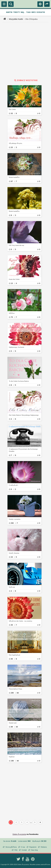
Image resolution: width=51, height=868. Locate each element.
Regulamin (33, 847)
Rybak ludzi (13, 723)
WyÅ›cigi (12, 587)
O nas (23, 847)
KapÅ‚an (12, 757)
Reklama (44, 847)
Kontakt (24, 850)
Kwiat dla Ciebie (14, 279)
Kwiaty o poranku (15, 519)
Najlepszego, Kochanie (17, 347)
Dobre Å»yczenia (19, 834)
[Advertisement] (26, 51)
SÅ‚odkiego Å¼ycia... (16, 143)
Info (34, 12)
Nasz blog (34, 850)
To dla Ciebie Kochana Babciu (19, 381)
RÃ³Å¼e (12, 313)
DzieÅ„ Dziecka (14, 553)
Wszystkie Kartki (16, 19)
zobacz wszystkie (26, 80)
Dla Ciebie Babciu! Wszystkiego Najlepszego (24, 415)
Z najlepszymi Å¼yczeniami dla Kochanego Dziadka (23, 450)
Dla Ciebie (12, 109)
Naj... (23, 12)
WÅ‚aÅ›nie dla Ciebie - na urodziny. (21, 621)
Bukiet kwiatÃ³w (14, 177)
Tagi (28, 12)
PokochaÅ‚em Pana (15, 689)
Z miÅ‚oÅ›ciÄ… (14, 485)
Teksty (17, 12)
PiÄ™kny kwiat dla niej (16, 245)
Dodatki (41, 12)
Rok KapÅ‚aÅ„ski (14, 655)
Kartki (9, 12)
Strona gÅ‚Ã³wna (11, 847)
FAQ (16, 850)
